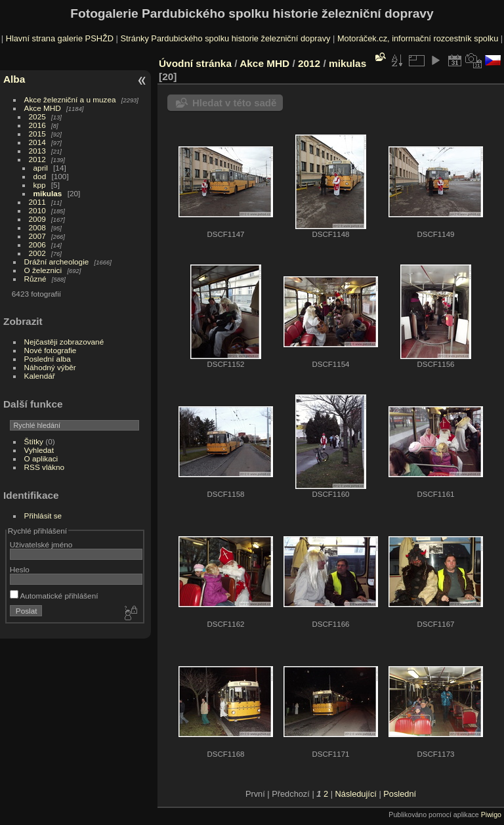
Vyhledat (39, 450)
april (41, 168)
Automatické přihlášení (54, 596)
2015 (37, 134)
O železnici (43, 270)
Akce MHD (43, 108)
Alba (14, 79)
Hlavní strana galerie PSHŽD (60, 38)
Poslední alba (48, 359)
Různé (35, 279)
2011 (37, 202)
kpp (40, 185)
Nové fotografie (51, 350)
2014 (37, 142)
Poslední (400, 794)
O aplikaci (41, 458)
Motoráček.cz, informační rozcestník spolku (418, 38)
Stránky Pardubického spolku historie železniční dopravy (225, 38)
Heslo (20, 569)
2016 (37, 125)
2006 (37, 244)
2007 (37, 236)
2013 (37, 151)
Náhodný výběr (50, 367)
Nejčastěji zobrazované (64, 342)
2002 (37, 253)
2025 (37, 116)
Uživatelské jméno (41, 544)
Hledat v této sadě (234, 103)
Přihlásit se (43, 516)
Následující (356, 794)
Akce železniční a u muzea (70, 99)
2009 (37, 219)
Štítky (34, 441)
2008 (37, 227)
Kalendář (40, 376)
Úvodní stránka (195, 63)
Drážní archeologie (57, 262)
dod (40, 176)
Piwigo (491, 814)
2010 (37, 210)
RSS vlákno (44, 467)
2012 (37, 159)
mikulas (48, 193)
